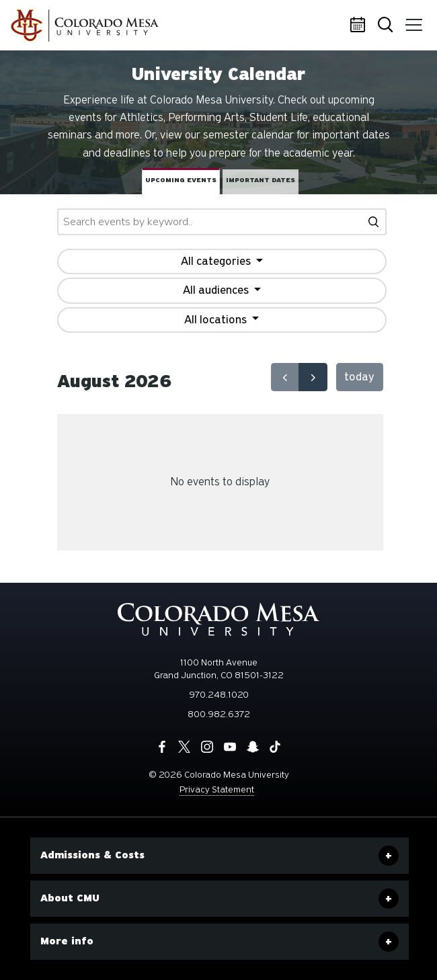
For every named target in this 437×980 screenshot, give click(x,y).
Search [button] (387, 26)
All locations (217, 320)
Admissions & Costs (92, 855)
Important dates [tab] (261, 180)
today (359, 377)
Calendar (360, 26)
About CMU (70, 898)
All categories (217, 261)
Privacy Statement (217, 789)
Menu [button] (411, 20)
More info (67, 941)
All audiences (217, 290)
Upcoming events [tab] (181, 180)
